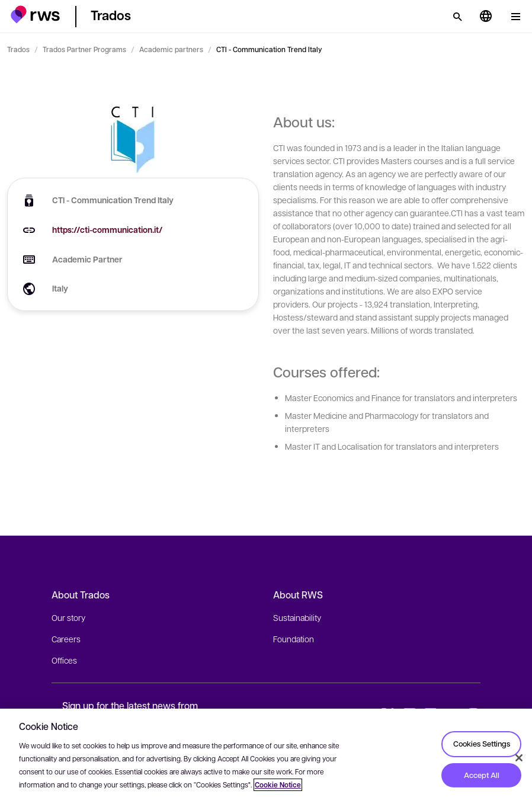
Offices (64, 660)
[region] (266, 758)
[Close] (519, 758)
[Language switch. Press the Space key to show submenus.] (486, 17)
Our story (68, 617)
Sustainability (297, 617)
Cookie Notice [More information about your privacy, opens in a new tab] (278, 785)
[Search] (457, 17)
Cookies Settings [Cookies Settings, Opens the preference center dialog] (482, 744)
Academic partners (171, 49)
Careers (66, 639)
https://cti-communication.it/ (107, 230)
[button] (35, 15)
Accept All (482, 775)
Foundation (294, 639)
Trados (18, 49)
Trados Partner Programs (84, 49)
